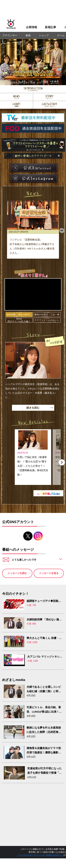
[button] (62, 231)
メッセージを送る (49, 573)
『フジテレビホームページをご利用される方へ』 (40, 855)
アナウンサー (10, 35)
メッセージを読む (17, 573)
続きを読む (33, 408)
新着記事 (51, 27)
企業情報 (32, 27)
